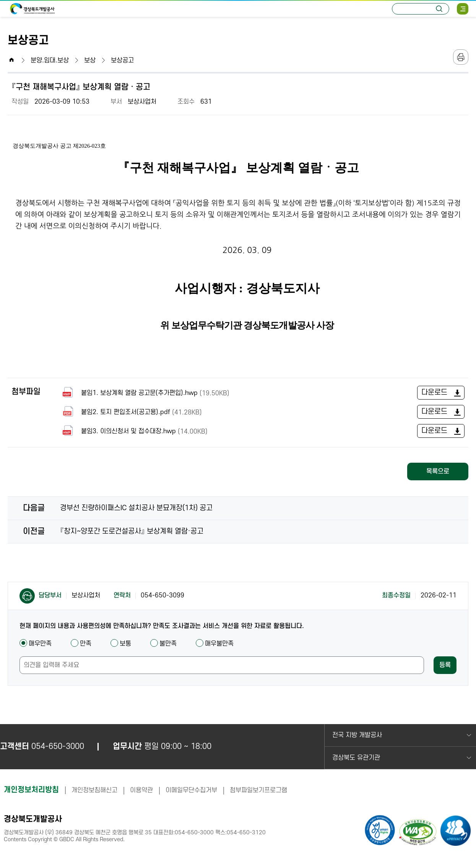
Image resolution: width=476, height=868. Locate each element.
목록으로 (438, 472)
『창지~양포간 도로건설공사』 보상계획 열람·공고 (132, 531)
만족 (81, 644)
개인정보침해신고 (94, 790)
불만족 (163, 644)
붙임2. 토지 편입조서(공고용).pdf (131, 412)
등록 (445, 665)
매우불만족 (215, 644)
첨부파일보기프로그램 (258, 790)
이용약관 (141, 790)
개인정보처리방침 (31, 790)
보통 (121, 644)
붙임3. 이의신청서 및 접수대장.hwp (134, 431)
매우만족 (36, 644)
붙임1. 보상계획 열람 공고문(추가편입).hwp (145, 393)
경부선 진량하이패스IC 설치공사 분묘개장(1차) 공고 (136, 508)
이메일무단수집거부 (191, 790)
